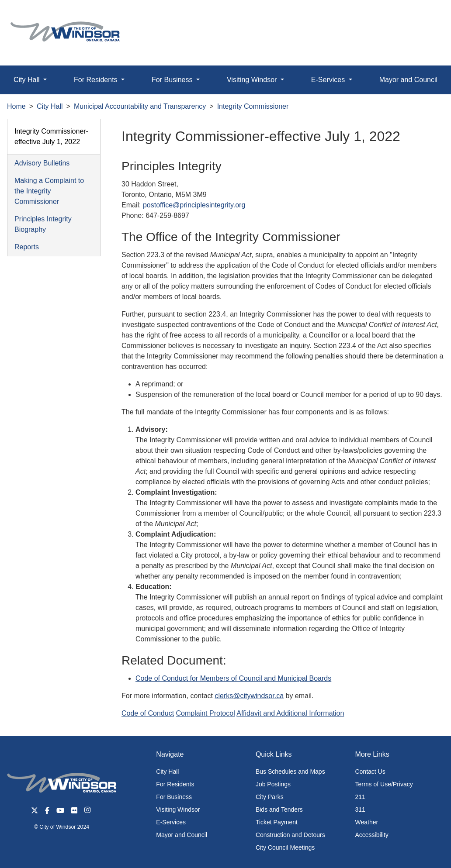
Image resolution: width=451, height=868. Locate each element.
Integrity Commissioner (253, 106)
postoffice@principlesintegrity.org (194, 205)
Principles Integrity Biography (43, 224)
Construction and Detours (290, 835)
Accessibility (371, 835)
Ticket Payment (277, 822)
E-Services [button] (329, 80)
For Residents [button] (97, 80)
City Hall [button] (28, 80)
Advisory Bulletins (42, 163)
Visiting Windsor (178, 809)
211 (360, 797)
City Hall (50, 106)
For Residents (175, 784)
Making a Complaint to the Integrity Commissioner (49, 191)
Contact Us (370, 772)
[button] (425, 16)
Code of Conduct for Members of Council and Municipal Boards (233, 678)
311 (360, 809)
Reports (27, 247)
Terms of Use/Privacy (384, 784)
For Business (174, 797)
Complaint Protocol (206, 713)
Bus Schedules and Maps (290, 772)
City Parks (270, 797)
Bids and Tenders (279, 809)
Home (16, 106)
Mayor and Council (182, 835)
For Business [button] (173, 80)
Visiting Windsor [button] (253, 80)
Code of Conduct (148, 713)
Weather (366, 822)
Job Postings (273, 784)
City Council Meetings (285, 847)
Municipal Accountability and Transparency (140, 106)
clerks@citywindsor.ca (249, 696)
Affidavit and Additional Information (290, 713)
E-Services (171, 822)
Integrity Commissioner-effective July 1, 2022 (51, 136)
